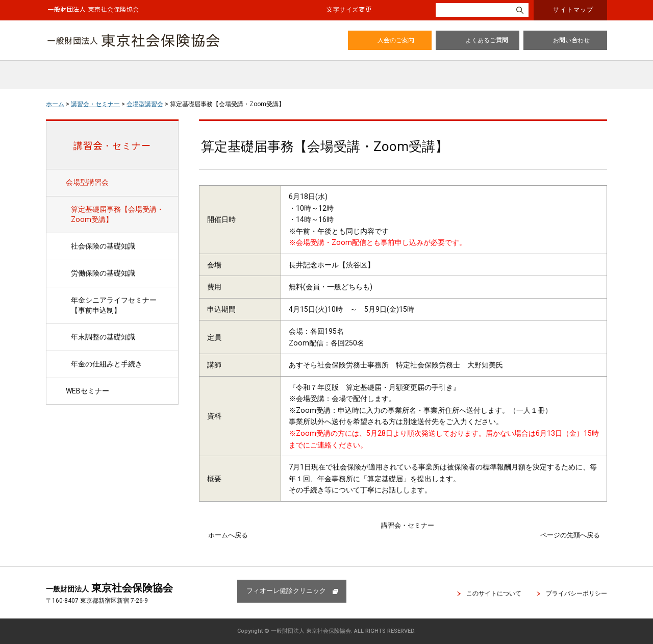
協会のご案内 (142, 75)
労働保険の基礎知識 (103, 273)
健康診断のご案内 (475, 75)
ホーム (72, 75)
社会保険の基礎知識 (103, 246)
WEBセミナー (87, 391)
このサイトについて (494, 593)
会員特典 (223, 75)
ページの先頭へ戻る (570, 535)
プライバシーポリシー (576, 593)
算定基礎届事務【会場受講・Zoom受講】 (117, 214)
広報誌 (292, 75)
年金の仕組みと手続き (107, 364)
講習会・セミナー (374, 75)
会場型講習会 (145, 104)
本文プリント (580, 103)
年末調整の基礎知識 (103, 337)
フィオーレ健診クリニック (286, 591)
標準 (390, 10)
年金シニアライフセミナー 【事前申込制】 (117, 305)
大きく (418, 10)
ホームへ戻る (228, 535)
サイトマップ (573, 9)
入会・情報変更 (567, 75)
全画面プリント (522, 103)
